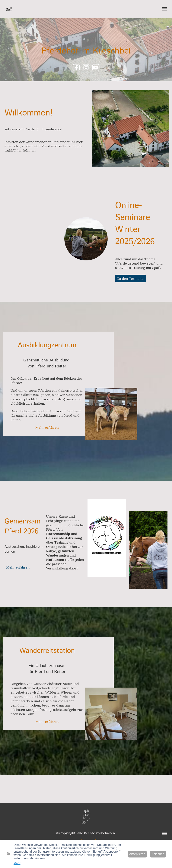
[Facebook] (76, 68)
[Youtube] (96, 68)
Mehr (17, 863)
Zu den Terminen (131, 279)
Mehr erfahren (47, 427)
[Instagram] (86, 68)
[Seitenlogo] (9, 9)
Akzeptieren (137, 854)
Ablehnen (158, 854)
